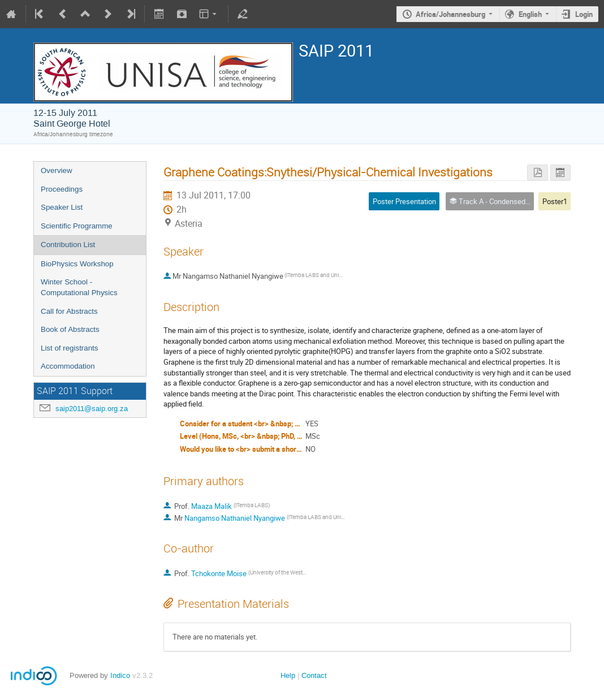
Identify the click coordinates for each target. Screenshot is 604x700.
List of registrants (69, 348)
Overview (57, 170)
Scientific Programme (77, 226)
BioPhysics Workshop (77, 264)
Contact (314, 675)
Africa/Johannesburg (450, 14)
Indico (120, 675)
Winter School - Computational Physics (79, 287)
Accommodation (68, 366)
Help (288, 675)
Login (584, 14)
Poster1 (555, 201)
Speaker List (62, 207)
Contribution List (68, 245)
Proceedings (62, 189)
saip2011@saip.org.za (92, 409)
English (530, 14)
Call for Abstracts (69, 311)
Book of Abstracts (70, 329)
